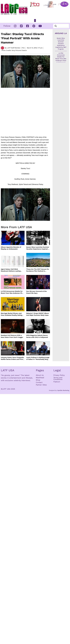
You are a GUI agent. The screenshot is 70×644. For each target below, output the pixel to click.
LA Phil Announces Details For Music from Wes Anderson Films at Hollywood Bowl (13, 292)
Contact (39, 382)
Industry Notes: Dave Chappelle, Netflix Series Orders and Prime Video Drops (13, 358)
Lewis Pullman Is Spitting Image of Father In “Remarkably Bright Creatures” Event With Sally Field (38, 358)
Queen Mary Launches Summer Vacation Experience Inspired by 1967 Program (38, 248)
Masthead (40, 378)
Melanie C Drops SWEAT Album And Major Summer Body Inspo (38, 314)
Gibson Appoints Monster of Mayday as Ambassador (11, 248)
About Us (40, 375)
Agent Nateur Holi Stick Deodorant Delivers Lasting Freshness (11, 270)
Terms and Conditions (58, 378)
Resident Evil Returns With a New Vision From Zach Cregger (12, 336)
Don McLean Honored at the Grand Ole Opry (36, 292)
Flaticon (57, 382)
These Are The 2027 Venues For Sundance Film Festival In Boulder (38, 270)
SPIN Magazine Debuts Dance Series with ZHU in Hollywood (37, 336)
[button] (35, 21)
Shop (38, 380)
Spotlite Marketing (63, 390)
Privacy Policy (59, 375)
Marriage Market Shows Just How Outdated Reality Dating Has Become (11, 314)
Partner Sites (41, 385)
